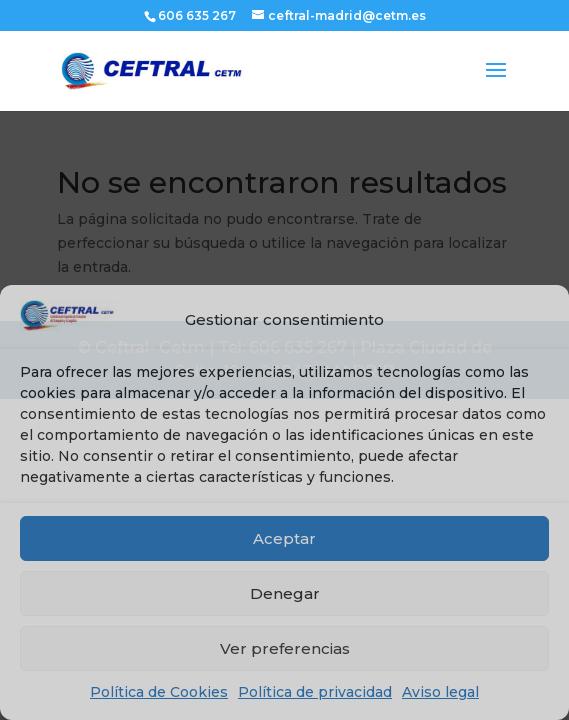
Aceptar (284, 538)
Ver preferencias (285, 648)
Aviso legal (440, 692)
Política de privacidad (315, 692)
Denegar (285, 593)
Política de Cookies (159, 692)
